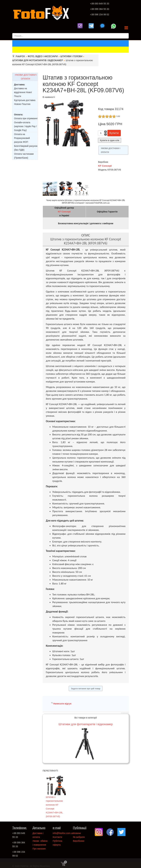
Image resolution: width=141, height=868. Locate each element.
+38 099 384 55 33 (100, 9)
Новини (77, 833)
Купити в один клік (110, 140)
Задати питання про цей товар (86, 689)
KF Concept (105, 166)
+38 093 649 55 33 (100, 4)
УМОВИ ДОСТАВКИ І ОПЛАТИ (110, 150)
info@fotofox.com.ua (63, 833)
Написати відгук (62, 704)
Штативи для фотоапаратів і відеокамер (86, 724)
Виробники (79, 841)
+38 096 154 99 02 (100, 15)
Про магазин (39, 849)
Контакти (57, 837)
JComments (125, 713)
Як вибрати (79, 837)
